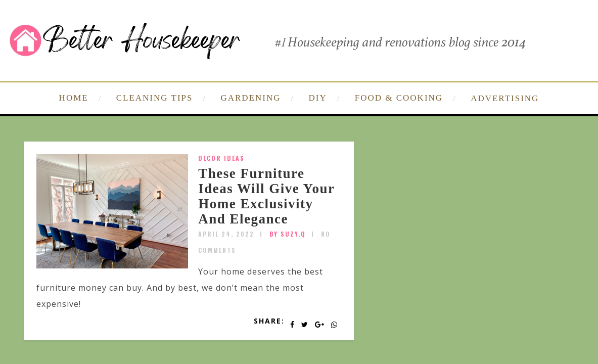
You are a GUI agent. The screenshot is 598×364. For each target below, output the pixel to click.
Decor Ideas (221, 158)
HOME (74, 98)
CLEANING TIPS (155, 98)
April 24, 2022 (226, 234)
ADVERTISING (505, 98)
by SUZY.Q (288, 234)
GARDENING (250, 98)
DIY (318, 98)
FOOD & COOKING (399, 98)
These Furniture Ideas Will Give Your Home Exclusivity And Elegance (266, 196)
